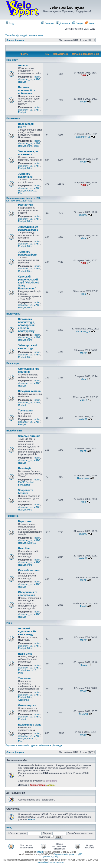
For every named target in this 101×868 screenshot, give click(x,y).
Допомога (63, 23)
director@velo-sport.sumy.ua (50, 862)
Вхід (10, 23)
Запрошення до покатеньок (28, 153)
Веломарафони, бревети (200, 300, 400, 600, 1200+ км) (23, 199)
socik (36, 146)
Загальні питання (29, 436)
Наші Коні (24, 548)
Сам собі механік (29, 570)
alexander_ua (25, 79)
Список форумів (15, 40)
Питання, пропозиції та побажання (27, 90)
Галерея (47, 23)
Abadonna (23, 700)
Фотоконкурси (27, 705)
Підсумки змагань (29, 391)
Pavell (83, 606)
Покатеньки (13, 118)
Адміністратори (38, 785)
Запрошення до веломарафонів (28, 228)
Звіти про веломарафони (28, 253)
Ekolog (83, 665)
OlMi (83, 75)
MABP (37, 79)
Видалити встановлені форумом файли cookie (28, 745)
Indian (37, 77)
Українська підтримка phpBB (68, 854)
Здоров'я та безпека (26, 492)
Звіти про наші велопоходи (27, 347)
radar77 (83, 215)
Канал (90, 23)
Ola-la (31, 819)
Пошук (78, 23)
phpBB (40, 852)
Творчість (24, 678)
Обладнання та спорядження (28, 594)
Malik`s (83, 400)
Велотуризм (13, 314)
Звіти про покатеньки (25, 175)
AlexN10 (32, 191)
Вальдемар (24, 485)
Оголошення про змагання (29, 370)
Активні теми (36, 35)
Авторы (51, 785)
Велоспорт (13, 363)
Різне (9, 623)
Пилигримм (83, 478)
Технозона (12, 516)
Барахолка (25, 521)
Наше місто (25, 654)
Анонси (23, 65)
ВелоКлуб (24, 468)
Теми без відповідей (16, 35)
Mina (30, 146)
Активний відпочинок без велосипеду (28, 631)
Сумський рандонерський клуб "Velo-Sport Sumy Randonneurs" (28, 283)
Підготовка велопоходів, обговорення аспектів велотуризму (26, 325)
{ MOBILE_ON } (51, 857)
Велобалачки (14, 431)
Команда (57, 745)
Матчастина (26, 205)
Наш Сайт (12, 60)
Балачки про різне (30, 725)
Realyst (22, 82)
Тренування (26, 411)
